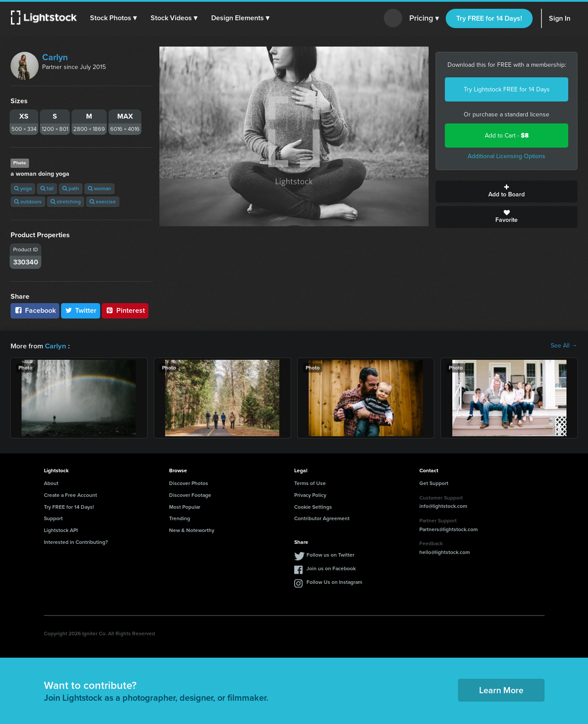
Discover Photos (189, 483)
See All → (564, 346)
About (51, 483)
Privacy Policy (310, 495)
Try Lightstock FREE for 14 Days (507, 89)
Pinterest (125, 310)
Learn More (501, 690)
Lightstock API (61, 530)
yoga (23, 188)
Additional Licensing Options (507, 156)
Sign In (560, 18)
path (71, 188)
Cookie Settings (313, 507)
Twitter (81, 310)
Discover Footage (190, 495)
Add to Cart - (507, 136)
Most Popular (185, 507)
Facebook (35, 310)
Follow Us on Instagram (334, 582)
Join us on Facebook (331, 568)
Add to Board (507, 192)
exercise (103, 202)
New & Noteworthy (192, 530)
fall (47, 188)
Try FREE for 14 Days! (489, 18)
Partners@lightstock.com (449, 529)
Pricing (424, 18)
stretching (66, 202)
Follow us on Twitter (330, 554)
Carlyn (55, 57)
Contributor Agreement (322, 518)
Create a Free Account (70, 495)
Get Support (434, 483)
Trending (180, 518)
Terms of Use (310, 483)
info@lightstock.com (443, 506)
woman (99, 188)
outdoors (28, 202)
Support (53, 518)
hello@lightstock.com (445, 552)
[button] (114, 18)
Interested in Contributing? (76, 542)
